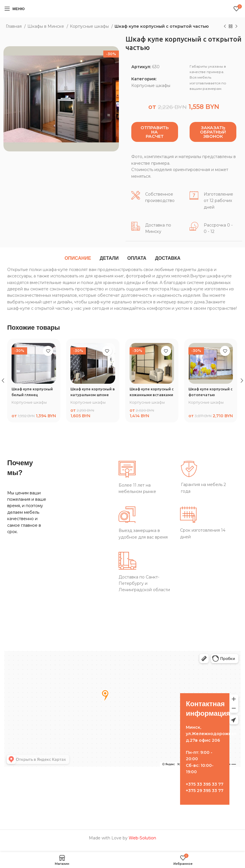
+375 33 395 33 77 (205, 790)
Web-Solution (142, 844)
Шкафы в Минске (46, 26)
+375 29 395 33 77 (205, 796)
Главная (14, 26)
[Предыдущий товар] (225, 27)
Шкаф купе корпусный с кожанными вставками (152, 395)
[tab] (78, 258)
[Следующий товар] (236, 27)
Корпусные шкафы (90, 26)
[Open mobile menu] (14, 9)
